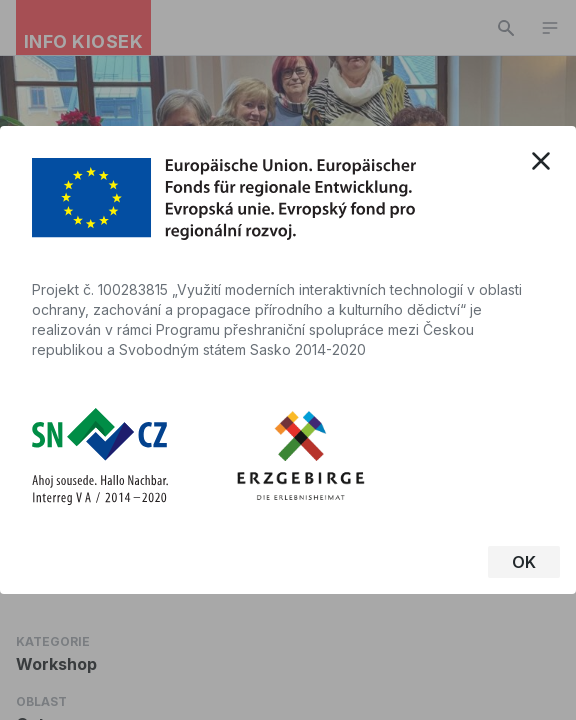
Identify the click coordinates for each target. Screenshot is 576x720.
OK (524, 562)
